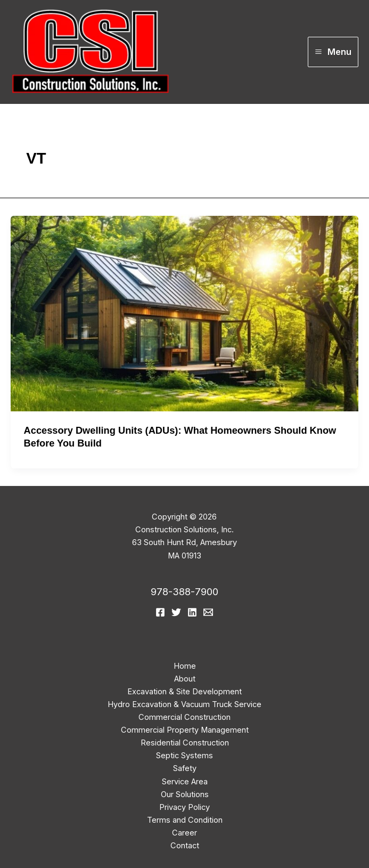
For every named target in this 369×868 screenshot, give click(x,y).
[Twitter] (176, 612)
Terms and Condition (185, 820)
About (185, 679)
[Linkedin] (192, 612)
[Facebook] (160, 612)
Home (185, 666)
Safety (185, 768)
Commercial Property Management (185, 730)
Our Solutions (185, 794)
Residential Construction (185, 743)
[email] (208, 612)
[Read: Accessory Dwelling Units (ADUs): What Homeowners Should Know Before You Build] (184, 313)
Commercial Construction (184, 717)
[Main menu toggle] (333, 52)
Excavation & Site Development (184, 692)
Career (184, 833)
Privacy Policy (184, 807)
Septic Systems (184, 756)
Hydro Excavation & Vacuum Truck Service (184, 704)
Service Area (185, 782)
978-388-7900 (184, 591)
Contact (185, 846)
